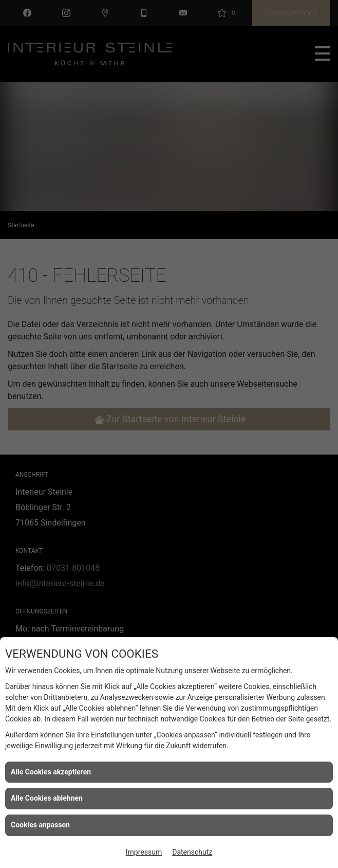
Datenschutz (192, 852)
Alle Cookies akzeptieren (51, 772)
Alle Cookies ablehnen (47, 798)
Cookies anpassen (40, 825)
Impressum (144, 852)
